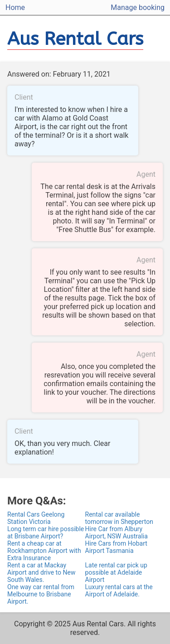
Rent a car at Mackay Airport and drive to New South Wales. (41, 572)
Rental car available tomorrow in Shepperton (119, 518)
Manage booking (138, 7)
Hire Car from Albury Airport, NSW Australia (117, 533)
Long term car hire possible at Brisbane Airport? (46, 533)
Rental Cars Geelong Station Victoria (36, 518)
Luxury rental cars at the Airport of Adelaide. (119, 591)
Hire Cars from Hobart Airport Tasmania (116, 547)
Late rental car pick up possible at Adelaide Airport (116, 572)
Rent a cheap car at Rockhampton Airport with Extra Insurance (44, 551)
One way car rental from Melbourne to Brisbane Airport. (41, 594)
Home (15, 7)
